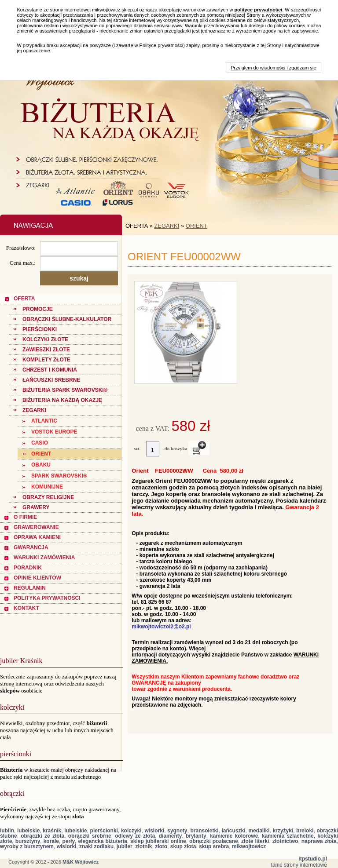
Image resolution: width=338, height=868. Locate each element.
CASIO (40, 443)
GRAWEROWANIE (36, 527)
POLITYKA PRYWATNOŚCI (47, 598)
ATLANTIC (44, 421)
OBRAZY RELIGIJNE (48, 497)
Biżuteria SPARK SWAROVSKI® (65, 390)
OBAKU (41, 465)
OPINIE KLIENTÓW (37, 578)
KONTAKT (26, 608)
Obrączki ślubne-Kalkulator (67, 319)
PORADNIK (28, 568)
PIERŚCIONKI (40, 329)
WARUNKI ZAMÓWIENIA (44, 558)
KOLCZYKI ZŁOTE (45, 339)
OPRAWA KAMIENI (37, 537)
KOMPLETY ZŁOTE (46, 360)
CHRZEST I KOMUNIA (50, 370)
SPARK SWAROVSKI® (59, 476)
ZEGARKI (34, 410)
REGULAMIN (30, 588)
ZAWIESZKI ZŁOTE (46, 350)
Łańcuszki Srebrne (51, 380)
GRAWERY (36, 507)
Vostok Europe (54, 432)
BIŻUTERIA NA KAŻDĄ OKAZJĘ (62, 400)
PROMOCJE (38, 309)
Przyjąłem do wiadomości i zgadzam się (273, 68)
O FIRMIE (25, 517)
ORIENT (41, 454)
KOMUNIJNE (47, 487)
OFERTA (24, 299)
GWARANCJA (31, 547)
